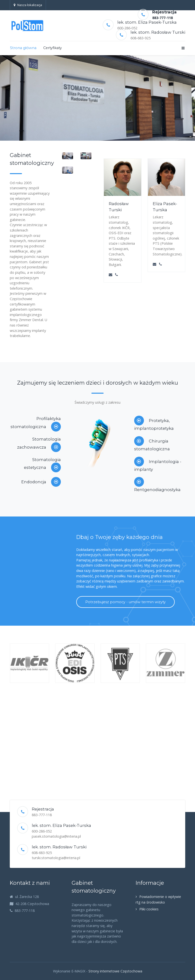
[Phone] (116, 275)
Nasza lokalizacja (28, 5)
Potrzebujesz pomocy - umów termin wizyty (125, 602)
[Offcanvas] (183, 48)
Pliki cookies (149, 909)
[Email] (110, 275)
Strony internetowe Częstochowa (115, 971)
